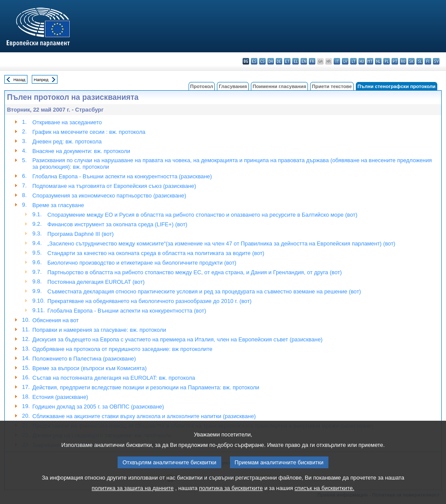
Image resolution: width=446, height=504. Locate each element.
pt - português (395, 61)
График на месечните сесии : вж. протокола (89, 132)
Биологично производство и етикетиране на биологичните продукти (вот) (142, 263)
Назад (20, 80)
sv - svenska (436, 61)
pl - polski (387, 61)
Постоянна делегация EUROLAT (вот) (96, 282)
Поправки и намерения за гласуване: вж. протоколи (99, 330)
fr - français (312, 61)
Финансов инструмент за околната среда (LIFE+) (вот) (117, 224)
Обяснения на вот (55, 320)
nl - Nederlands (378, 61)
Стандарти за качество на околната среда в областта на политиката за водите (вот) (156, 253)
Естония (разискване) (60, 397)
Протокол (202, 86)
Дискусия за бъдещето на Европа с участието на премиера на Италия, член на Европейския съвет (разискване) (177, 339)
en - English (304, 61)
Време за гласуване (58, 205)
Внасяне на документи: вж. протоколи (81, 151)
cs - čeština (262, 61)
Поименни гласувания (279, 86)
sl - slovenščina (420, 61)
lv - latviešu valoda (345, 61)
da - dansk (271, 61)
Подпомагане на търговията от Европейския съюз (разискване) (114, 186)
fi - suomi (428, 61)
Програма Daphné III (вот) (81, 234)
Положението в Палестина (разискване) (84, 359)
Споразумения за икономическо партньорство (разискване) (109, 196)
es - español (254, 61)
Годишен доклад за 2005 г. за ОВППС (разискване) (98, 407)
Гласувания (233, 86)
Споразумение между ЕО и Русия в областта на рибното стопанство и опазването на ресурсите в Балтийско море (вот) (203, 215)
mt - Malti (370, 61)
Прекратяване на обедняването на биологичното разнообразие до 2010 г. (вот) (150, 301)
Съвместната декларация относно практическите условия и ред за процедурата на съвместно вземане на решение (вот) (204, 291)
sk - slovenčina (411, 61)
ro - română (403, 61)
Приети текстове (332, 86)
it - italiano (337, 61)
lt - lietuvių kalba (353, 61)
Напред (41, 80)
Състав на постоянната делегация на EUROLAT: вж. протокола (113, 378)
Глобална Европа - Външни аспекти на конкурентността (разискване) (122, 176)
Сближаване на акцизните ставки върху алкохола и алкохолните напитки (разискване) (144, 416)
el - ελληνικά (296, 61)
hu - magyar (362, 61)
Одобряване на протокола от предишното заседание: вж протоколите (122, 349)
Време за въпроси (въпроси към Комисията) (89, 368)
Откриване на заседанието (67, 122)
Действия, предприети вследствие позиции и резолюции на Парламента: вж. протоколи (146, 387)
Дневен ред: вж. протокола (67, 141)
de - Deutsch (279, 61)
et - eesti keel (287, 61)
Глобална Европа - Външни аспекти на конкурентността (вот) (127, 311)
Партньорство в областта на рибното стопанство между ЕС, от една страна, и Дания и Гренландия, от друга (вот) (195, 272)
